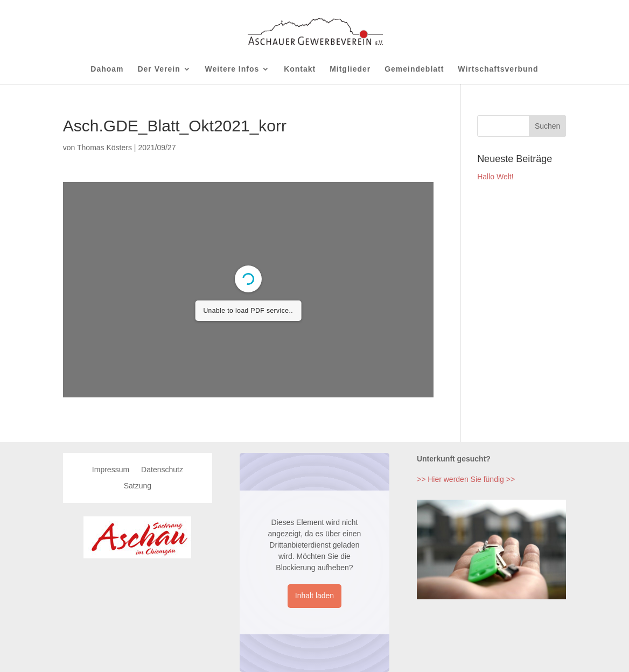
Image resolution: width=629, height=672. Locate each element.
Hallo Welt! (495, 177)
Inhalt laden (314, 596)
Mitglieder (350, 69)
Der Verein (159, 69)
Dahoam (107, 69)
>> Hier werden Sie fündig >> (466, 479)
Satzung (138, 486)
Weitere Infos (232, 69)
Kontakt (300, 69)
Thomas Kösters (104, 148)
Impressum (111, 470)
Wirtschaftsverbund (498, 69)
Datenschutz (162, 470)
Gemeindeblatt (414, 69)
